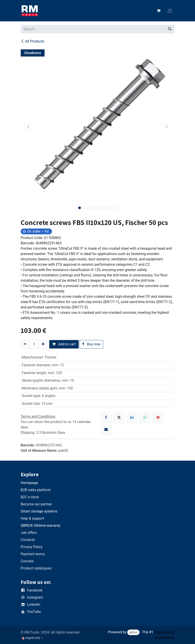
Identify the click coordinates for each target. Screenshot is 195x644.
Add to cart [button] (64, 344)
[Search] (170, 29)
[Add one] (43, 344)
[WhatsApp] (145, 417)
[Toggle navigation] (170, 11)
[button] (28, 126)
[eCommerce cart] (159, 11)
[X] (119, 417)
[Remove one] (25, 344)
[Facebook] (106, 417)
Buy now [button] (91, 344)
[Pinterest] (158, 417)
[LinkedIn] (132, 417)
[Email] (106, 429)
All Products (33, 41)
